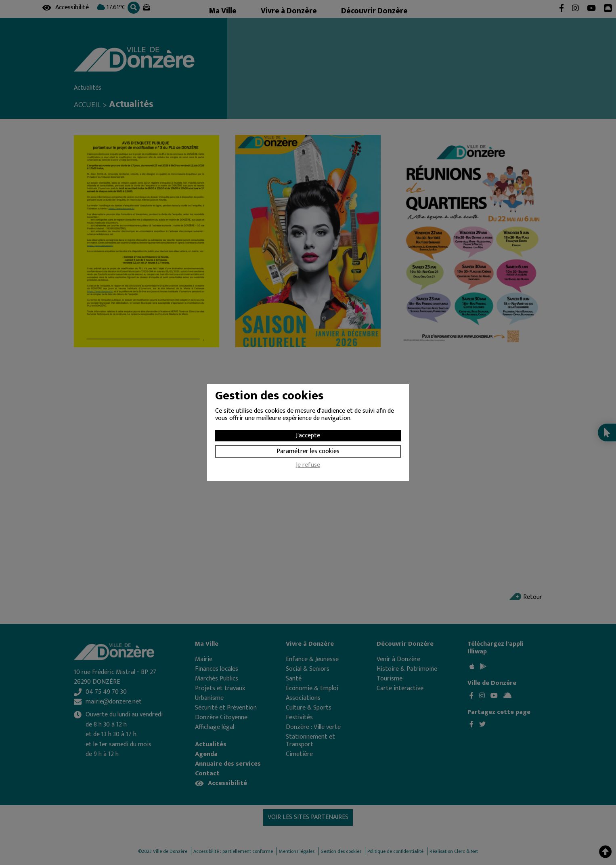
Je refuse (308, 466)
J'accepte (308, 436)
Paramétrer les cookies (308, 451)
